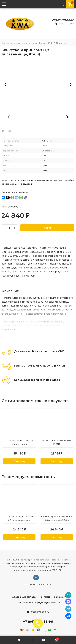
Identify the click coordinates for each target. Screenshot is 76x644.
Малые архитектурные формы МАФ (33, 43)
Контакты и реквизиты (53, 597)
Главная (6, 43)
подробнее (9, 330)
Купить (47, 228)
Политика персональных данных (38, 584)
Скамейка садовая (22, 184)
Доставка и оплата (24, 597)
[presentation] (5, 85)
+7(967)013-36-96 (63, 20)
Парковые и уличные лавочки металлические (38, 180)
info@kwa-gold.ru (40, 612)
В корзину (19, 461)
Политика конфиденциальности (40, 602)
